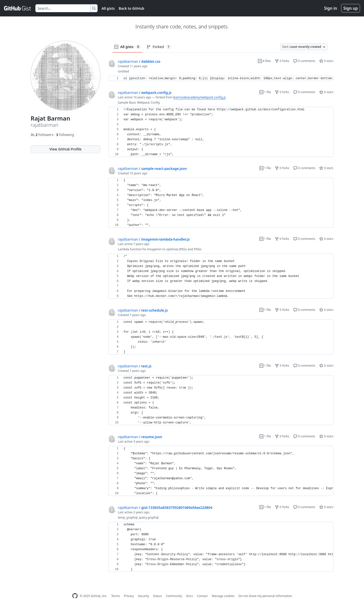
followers (42, 135)
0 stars (326, 61)
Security (144, 596)
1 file (265, 92)
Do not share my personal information (265, 596)
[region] (221, 78)
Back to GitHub (131, 8)
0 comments (304, 61)
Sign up (351, 8)
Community (174, 596)
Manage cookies (223, 596)
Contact (202, 596)
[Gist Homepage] (18, 8)
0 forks (282, 61)
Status (157, 596)
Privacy (129, 596)
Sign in (331, 8)
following (65, 135)
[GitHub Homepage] (75, 596)
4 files (264, 61)
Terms (116, 596)
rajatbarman (128, 61)
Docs (189, 596)
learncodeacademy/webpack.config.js (200, 97)
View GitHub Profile (65, 149)
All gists (108, 8)
